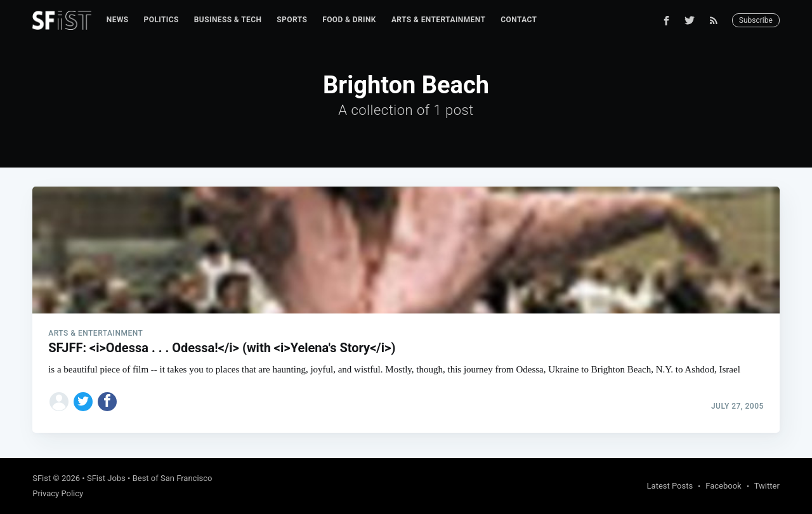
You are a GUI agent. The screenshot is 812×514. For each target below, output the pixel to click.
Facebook (723, 486)
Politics (161, 20)
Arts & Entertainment (438, 20)
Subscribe (756, 20)
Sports (292, 20)
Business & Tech (228, 20)
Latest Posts (670, 486)
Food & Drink (349, 20)
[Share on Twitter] (83, 402)
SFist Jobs (106, 478)
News (118, 20)
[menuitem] (118, 20)
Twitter (767, 486)
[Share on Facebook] (107, 402)
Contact (519, 20)
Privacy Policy (58, 493)
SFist (42, 478)
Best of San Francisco (173, 478)
